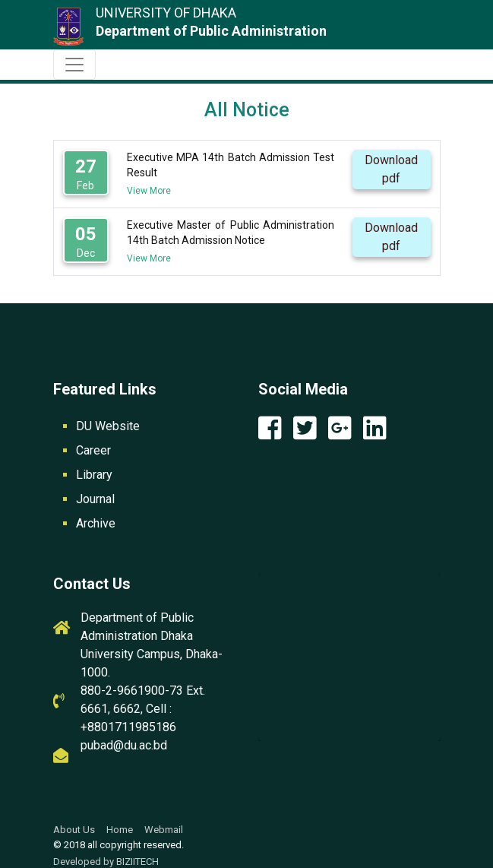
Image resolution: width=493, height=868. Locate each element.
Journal (95, 499)
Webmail (164, 830)
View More (149, 191)
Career (93, 450)
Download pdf (391, 169)
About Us (74, 830)
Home (120, 830)
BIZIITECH (137, 862)
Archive (96, 523)
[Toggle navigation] (74, 65)
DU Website (108, 426)
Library (94, 475)
